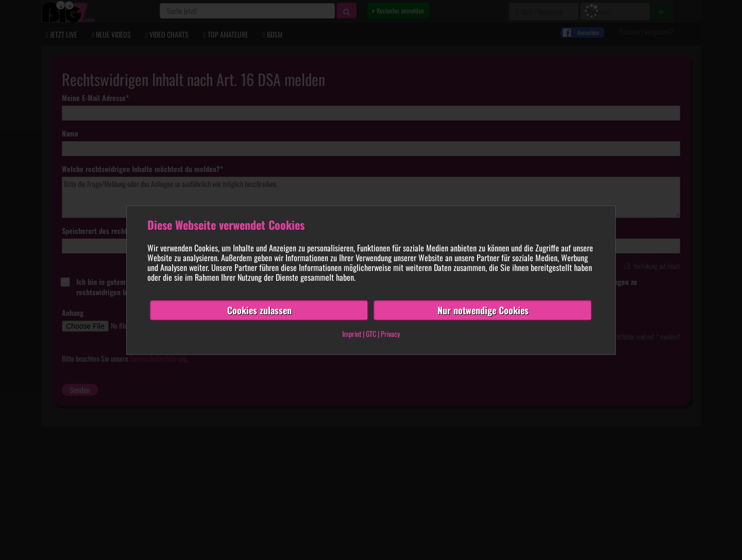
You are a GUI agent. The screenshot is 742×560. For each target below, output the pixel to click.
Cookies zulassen (259, 310)
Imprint (352, 334)
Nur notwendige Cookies (483, 310)
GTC (371, 334)
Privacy (390, 334)
